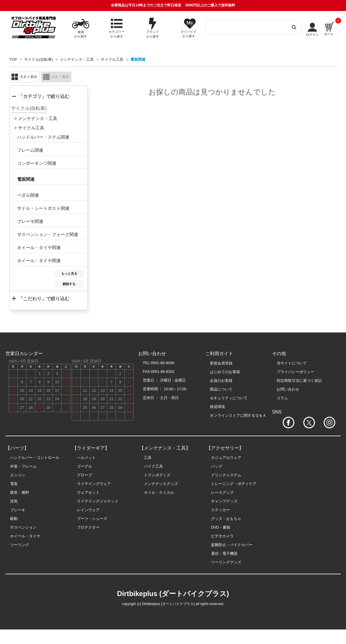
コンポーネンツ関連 (37, 163)
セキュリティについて (229, 398)
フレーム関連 (30, 150)
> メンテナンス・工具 (36, 118)
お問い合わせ (288, 389)
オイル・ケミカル (159, 492)
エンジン (18, 475)
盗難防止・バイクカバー (232, 545)
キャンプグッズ (224, 501)
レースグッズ (222, 492)
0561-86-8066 (162, 363)
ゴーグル (84, 466)
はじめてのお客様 (225, 372)
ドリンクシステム (226, 475)
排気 (14, 501)
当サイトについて (292, 363)
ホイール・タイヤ (25, 536)
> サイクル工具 (29, 128)
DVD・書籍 (221, 527)
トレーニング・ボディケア (234, 484)
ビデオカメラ (222, 536)
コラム (282, 398)
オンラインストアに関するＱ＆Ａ (238, 415)
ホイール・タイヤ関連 (39, 247)
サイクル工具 (112, 59)
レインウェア (88, 510)
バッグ (217, 466)
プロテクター (88, 527)
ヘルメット (86, 458)
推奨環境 (217, 407)
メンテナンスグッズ (161, 484)
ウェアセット (88, 492)
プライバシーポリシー (295, 372)
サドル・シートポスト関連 (43, 208)
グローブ (84, 475)
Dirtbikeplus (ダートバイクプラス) (173, 594)
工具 (148, 458)
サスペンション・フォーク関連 (48, 234)
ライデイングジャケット (98, 501)
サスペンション (23, 527)
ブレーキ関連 (30, 221)
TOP (13, 59)
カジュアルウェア (226, 458)
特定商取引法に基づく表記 (299, 381)
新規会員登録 (221, 363)
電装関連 (138, 59)
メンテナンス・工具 (77, 59)
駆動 (14, 519)
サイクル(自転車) (39, 59)
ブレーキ (18, 510)
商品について (221, 389)
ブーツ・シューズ (92, 519)
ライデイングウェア (94, 484)
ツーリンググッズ (226, 562)
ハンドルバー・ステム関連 (43, 137)
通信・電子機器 (224, 553)
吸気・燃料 (20, 492)
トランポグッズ (157, 475)
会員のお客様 (221, 381)
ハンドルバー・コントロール (35, 458)
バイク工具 (153, 466)
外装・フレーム (23, 466)
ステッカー (220, 510)
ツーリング (20, 545)
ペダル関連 (28, 195)
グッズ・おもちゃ (226, 519)
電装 (14, 484)
